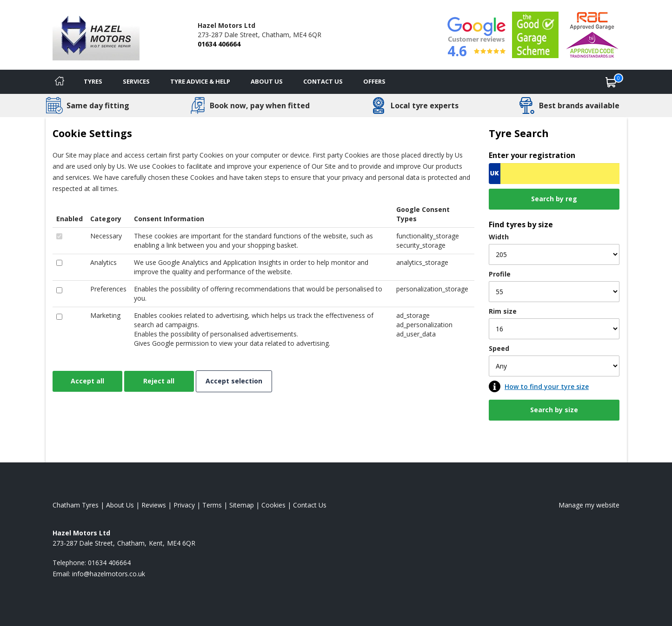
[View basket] (611, 82)
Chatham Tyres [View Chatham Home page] (76, 505)
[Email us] (109, 574)
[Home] (60, 82)
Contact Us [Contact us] (323, 81)
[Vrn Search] (554, 174)
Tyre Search (519, 133)
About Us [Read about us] (120, 505)
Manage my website (589, 505)
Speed (499, 348)
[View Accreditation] (535, 34)
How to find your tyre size (547, 386)
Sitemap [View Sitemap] (242, 505)
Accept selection (234, 381)
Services (136, 81)
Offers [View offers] (374, 81)
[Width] (554, 254)
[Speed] (554, 366)
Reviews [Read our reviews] (154, 505)
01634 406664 (219, 44)
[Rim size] (554, 329)
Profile (500, 274)
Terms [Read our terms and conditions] (212, 505)
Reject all (159, 381)
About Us (267, 81)
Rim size (503, 311)
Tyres (93, 81)
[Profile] (554, 292)
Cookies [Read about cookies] (273, 505)
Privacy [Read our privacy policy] (184, 505)
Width (499, 237)
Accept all (87, 381)
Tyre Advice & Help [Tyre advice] (200, 81)
